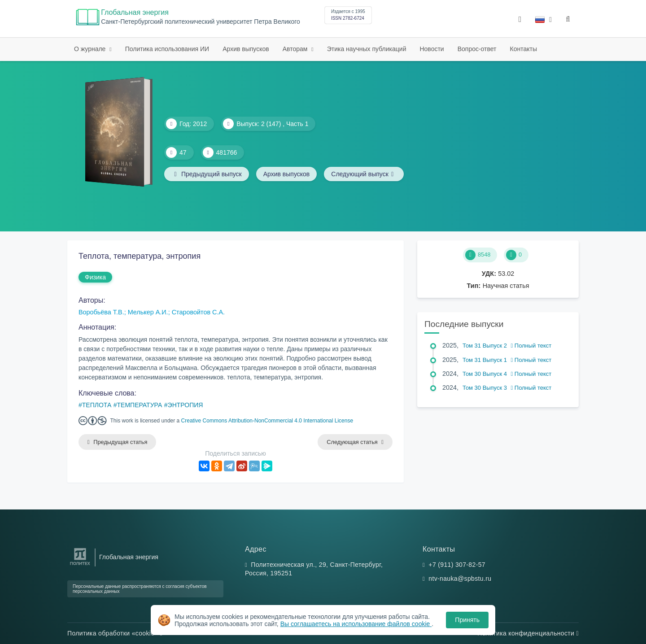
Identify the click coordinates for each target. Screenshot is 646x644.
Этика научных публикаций (367, 49)
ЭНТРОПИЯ (186, 405)
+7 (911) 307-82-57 (457, 565)
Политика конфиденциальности (528, 633)
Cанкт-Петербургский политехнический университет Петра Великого (201, 22)
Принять (467, 620)
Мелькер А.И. (148, 312)
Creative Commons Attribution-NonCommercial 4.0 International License (267, 421)
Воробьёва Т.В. (101, 312)
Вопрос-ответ (477, 49)
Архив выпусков (246, 49)
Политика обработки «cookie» (115, 633)
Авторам (296, 49)
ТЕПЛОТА (97, 405)
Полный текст (531, 346)
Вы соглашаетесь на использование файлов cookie (356, 624)
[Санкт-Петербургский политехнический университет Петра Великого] (80, 565)
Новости (432, 49)
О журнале (91, 49)
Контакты (524, 49)
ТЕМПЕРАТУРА (140, 405)
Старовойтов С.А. (198, 312)
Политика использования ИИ (167, 49)
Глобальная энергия (135, 12)
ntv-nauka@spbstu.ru (460, 579)
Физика (95, 277)
